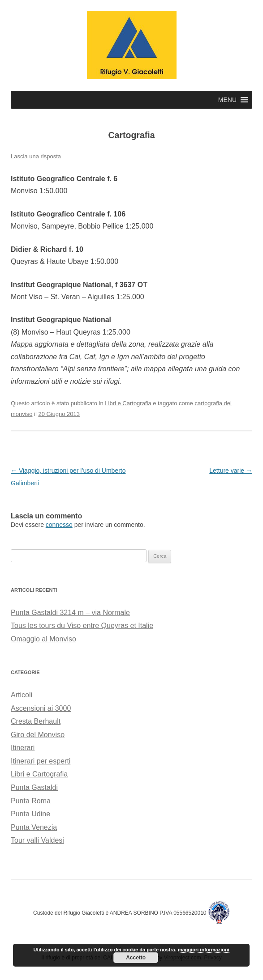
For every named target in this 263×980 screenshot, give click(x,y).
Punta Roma (31, 801)
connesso (59, 525)
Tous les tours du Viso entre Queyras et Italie (82, 626)
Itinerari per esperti (41, 761)
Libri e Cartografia (128, 403)
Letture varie (231, 471)
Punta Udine (30, 814)
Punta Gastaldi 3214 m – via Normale (70, 613)
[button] (227, 100)
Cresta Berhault (36, 721)
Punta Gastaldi (34, 787)
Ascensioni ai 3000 (41, 708)
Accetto (136, 958)
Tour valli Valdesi (37, 840)
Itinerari (23, 748)
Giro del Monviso (38, 735)
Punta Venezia (34, 827)
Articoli (22, 695)
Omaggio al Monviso (43, 639)
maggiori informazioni (204, 950)
